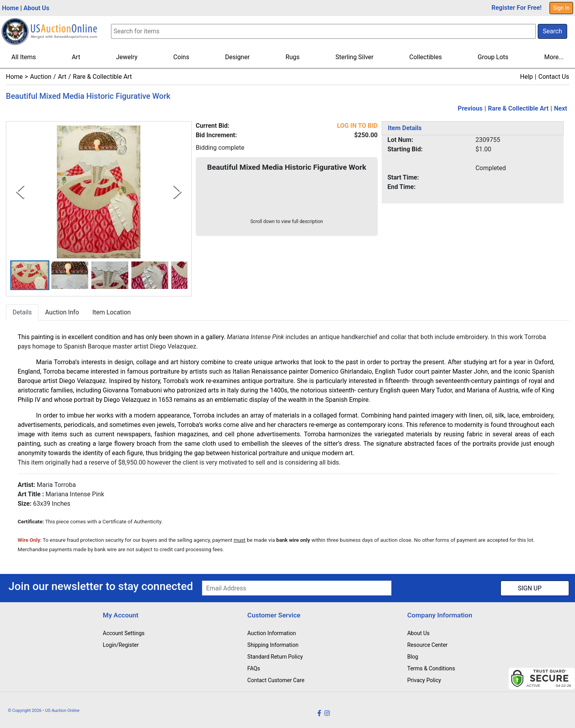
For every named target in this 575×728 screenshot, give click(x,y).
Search (552, 31)
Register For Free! (517, 8)
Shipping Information (273, 645)
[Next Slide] (177, 192)
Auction (41, 77)
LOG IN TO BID (357, 126)
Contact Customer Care (276, 680)
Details (22, 313)
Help (527, 77)
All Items (24, 57)
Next (561, 108)
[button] (30, 275)
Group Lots (493, 57)
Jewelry (127, 57)
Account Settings (124, 633)
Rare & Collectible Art (102, 77)
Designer (237, 57)
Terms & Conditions (431, 668)
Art (76, 57)
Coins (181, 57)
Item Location (111, 313)
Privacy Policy (424, 680)
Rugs (293, 57)
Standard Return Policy (275, 657)
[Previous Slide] (20, 192)
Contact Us (554, 77)
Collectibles (426, 57)
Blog (413, 657)
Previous (470, 108)
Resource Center (427, 645)
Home (10, 8)
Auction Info (62, 313)
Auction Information (272, 633)
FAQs (254, 668)
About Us (36, 8)
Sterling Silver (354, 57)
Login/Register (121, 645)
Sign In (561, 8)
